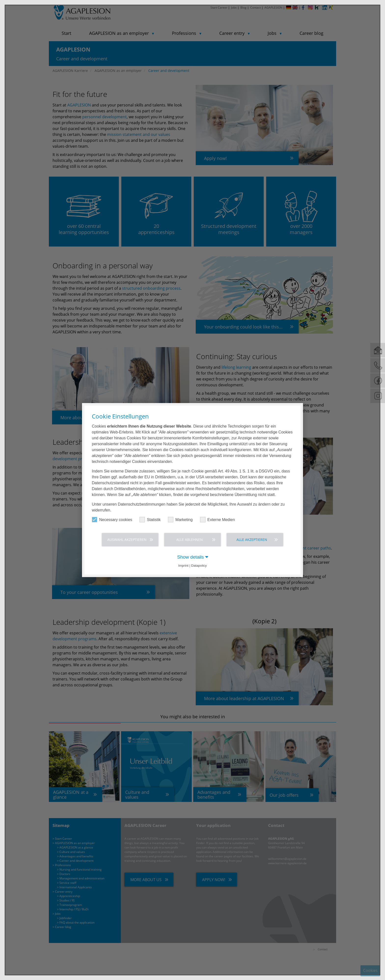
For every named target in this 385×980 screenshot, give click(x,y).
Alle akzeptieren (252, 539)
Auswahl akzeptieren (127, 539)
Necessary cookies (112, 519)
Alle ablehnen (190, 539)
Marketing (180, 519)
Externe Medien (218, 519)
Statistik (150, 519)
